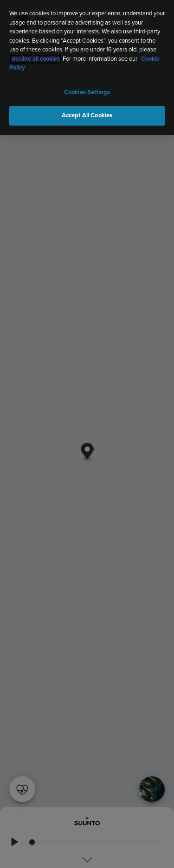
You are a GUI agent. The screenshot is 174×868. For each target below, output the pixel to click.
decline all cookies (36, 58)
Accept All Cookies (87, 114)
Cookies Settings (87, 91)
